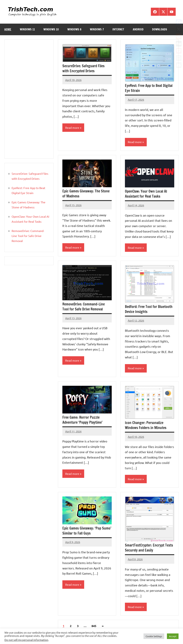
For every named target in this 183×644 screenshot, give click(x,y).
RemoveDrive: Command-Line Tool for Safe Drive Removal (84, 307)
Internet (118, 29)
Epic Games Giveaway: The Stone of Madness (86, 194)
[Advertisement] (29, 99)
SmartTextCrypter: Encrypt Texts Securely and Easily (149, 548)
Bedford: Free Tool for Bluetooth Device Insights (149, 309)
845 (94, 626)
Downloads (160, 29)
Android (138, 29)
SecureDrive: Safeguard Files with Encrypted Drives (83, 68)
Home (8, 29)
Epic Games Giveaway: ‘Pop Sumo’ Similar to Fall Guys (87, 531)
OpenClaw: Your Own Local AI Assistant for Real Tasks (146, 194)
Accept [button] (173, 636)
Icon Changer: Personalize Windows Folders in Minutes (146, 425)
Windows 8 (74, 29)
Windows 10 (51, 29)
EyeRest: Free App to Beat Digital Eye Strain (149, 88)
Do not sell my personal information (26, 640)
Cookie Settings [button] (154, 636)
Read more (72, 128)
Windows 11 (27, 29)
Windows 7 (97, 29)
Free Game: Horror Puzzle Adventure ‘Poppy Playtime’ (82, 420)
